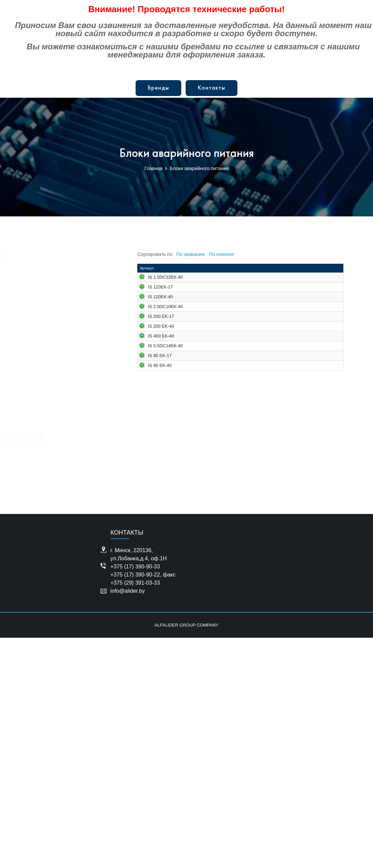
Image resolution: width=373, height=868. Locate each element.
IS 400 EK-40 (161, 556)
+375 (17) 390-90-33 (135, 797)
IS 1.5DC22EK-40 (163, 284)
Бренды (158, 88)
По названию (191, 254)
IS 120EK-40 (160, 391)
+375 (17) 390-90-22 (135, 805)
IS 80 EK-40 (160, 676)
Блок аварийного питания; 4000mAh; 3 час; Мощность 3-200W (222, 529)
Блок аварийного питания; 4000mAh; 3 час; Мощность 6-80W (222, 688)
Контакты (212, 88)
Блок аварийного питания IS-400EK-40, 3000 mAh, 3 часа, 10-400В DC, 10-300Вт (222, 570)
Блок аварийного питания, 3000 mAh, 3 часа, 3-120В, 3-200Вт (221, 401)
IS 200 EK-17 (161, 478)
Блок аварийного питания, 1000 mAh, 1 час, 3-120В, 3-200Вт (220, 362)
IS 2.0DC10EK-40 (163, 433)
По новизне (222, 254)
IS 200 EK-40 (161, 517)
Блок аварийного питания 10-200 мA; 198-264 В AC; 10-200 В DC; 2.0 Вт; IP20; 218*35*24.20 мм (221, 449)
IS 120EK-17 (160, 353)
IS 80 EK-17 (160, 638)
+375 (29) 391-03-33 (135, 813)
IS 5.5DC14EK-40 (163, 597)
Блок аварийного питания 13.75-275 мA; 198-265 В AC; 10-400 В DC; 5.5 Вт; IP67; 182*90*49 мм (222, 611)
